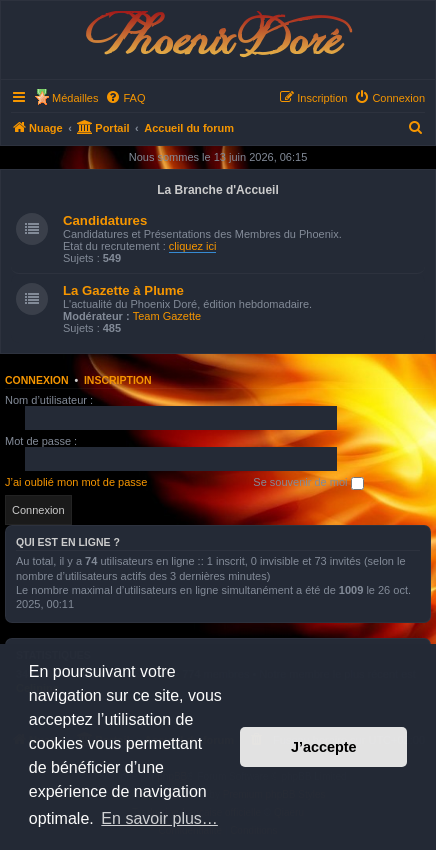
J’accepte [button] (324, 747)
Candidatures (105, 220)
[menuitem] (125, 98)
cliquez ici (193, 246)
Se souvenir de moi (308, 483)
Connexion (37, 380)
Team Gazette (167, 316)
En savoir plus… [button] (159, 818)
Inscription (118, 380)
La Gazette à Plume (123, 290)
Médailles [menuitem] (75, 98)
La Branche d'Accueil (218, 190)
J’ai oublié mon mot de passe (76, 482)
